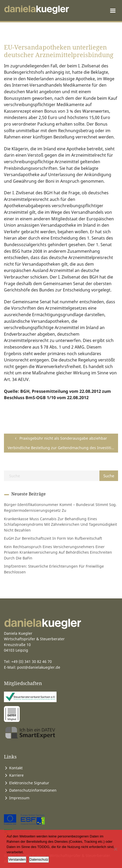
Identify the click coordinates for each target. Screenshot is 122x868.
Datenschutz (39, 859)
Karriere (16, 775)
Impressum (19, 798)
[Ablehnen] (115, 849)
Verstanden (17, 859)
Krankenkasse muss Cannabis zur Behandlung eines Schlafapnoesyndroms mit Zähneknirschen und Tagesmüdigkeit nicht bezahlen (60, 524)
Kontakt (16, 768)
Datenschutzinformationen (33, 790)
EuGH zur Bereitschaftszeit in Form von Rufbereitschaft (53, 538)
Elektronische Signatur (29, 783)
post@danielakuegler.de (39, 667)
